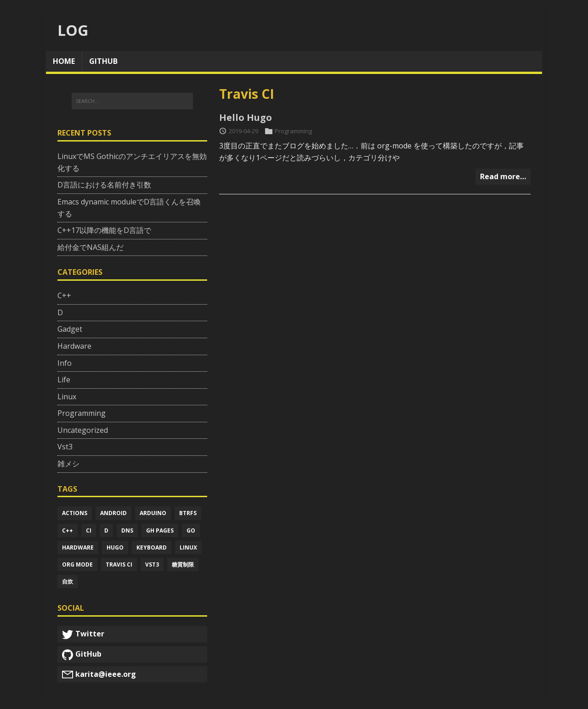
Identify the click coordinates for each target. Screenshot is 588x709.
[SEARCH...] (132, 101)
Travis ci (119, 564)
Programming (293, 131)
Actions (75, 513)
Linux (67, 397)
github (103, 61)
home (64, 61)
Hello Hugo (246, 117)
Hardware (74, 346)
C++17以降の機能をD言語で (104, 230)
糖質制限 (183, 564)
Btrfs (188, 513)
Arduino (153, 513)
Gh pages (160, 530)
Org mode (77, 564)
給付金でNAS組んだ (90, 247)
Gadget (70, 329)
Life (64, 380)
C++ (64, 295)
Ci (89, 530)
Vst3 (65, 447)
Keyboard (152, 547)
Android (113, 513)
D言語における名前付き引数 (104, 185)
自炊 (68, 581)
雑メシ (68, 464)
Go (191, 530)
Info (65, 363)
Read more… (503, 176)
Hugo (115, 547)
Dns (127, 530)
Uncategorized (83, 430)
